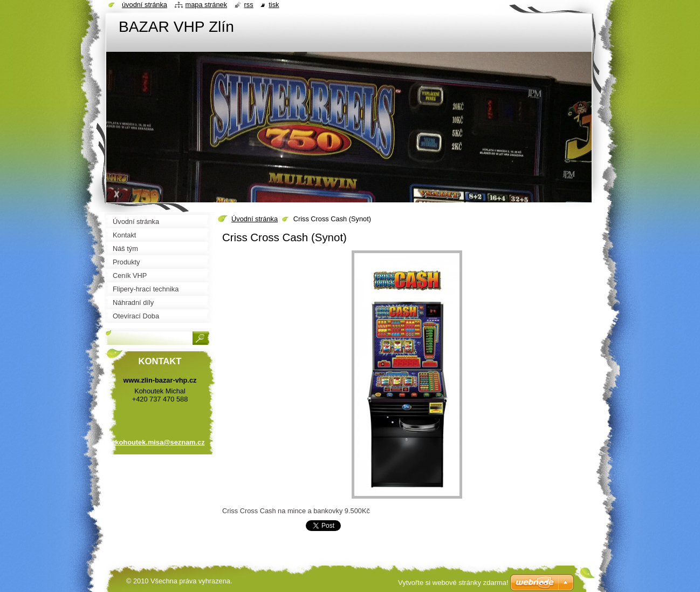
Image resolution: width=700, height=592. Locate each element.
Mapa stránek (207, 5)
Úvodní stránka (255, 219)
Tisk (274, 5)
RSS (249, 5)
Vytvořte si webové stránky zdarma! (453, 583)
